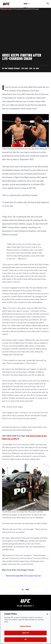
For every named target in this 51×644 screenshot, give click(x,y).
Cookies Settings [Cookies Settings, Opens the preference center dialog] (25, 626)
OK (25, 640)
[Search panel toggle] (48, 3)
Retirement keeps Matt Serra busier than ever (24, 576)
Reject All (25, 633)
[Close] (47, 614)
